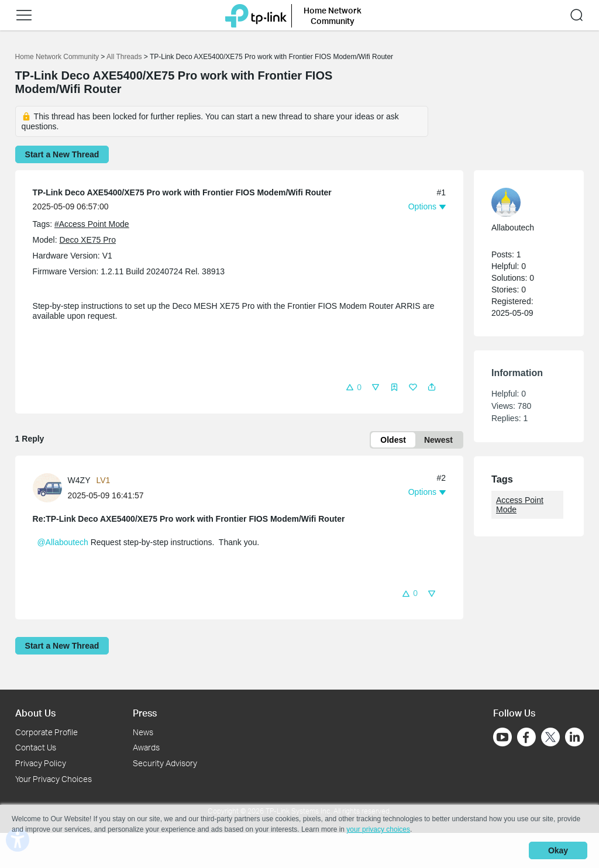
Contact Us (36, 747)
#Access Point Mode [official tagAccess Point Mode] (92, 224)
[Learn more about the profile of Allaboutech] (523, 202)
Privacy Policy (41, 763)
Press (145, 713)
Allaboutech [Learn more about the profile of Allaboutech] (513, 228)
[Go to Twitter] (550, 738)
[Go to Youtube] (502, 737)
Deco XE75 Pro (88, 240)
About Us (35, 713)
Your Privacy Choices (54, 779)
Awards (146, 747)
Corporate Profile (47, 732)
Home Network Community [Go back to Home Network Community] (57, 57)
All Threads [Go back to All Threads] (124, 57)
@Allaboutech (62, 542)
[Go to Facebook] (526, 737)
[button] (24, 15)
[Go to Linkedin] (574, 737)
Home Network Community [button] (333, 15)
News (143, 732)
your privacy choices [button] (378, 829)
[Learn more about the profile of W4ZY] (50, 487)
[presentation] (47, 488)
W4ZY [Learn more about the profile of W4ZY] (79, 480)
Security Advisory (165, 763)
